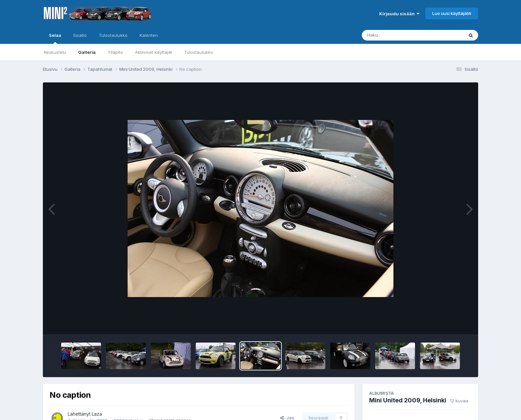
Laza (97, 414)
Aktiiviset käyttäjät (154, 52)
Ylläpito (115, 52)
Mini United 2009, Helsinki (408, 400)
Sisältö (80, 35)
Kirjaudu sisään (399, 14)
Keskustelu (55, 52)
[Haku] (400, 35)
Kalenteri (149, 35)
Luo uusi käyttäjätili (452, 13)
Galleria (87, 52)
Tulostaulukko (199, 52)
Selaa (55, 38)
